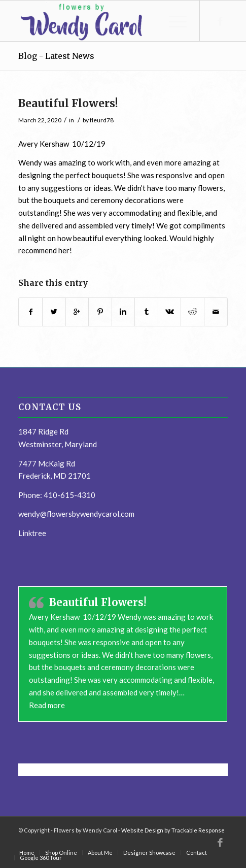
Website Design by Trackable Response (173, 830)
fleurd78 (102, 120)
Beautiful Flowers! (68, 103)
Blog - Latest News (56, 56)
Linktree (32, 533)
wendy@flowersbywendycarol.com (76, 514)
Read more (47, 705)
